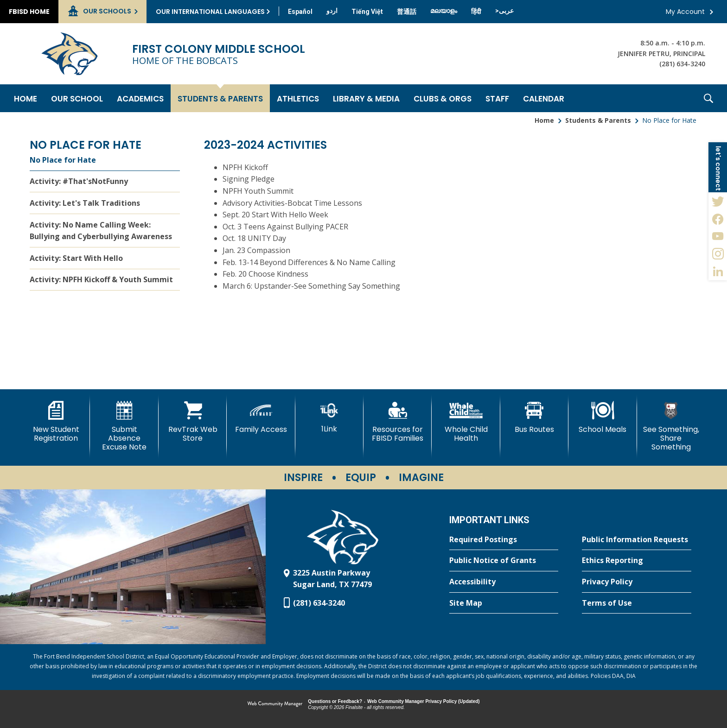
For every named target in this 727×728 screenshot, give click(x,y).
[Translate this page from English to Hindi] (476, 12)
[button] (708, 98)
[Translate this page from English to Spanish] (300, 12)
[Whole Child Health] (466, 422)
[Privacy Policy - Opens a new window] (637, 582)
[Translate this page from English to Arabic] (504, 11)
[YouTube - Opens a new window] (718, 236)
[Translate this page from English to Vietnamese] (367, 12)
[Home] (26, 98)
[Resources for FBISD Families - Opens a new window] (398, 422)
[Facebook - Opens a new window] (718, 219)
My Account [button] (685, 12)
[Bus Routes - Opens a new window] (534, 418)
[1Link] (329, 417)
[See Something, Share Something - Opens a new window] (671, 427)
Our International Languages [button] (210, 12)
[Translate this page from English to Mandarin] (407, 12)
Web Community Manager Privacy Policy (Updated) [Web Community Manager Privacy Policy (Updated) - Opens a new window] (424, 701)
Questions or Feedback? (335, 701)
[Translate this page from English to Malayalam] (444, 11)
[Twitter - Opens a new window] (718, 201)
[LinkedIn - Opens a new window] (718, 272)
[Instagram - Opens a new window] (718, 254)
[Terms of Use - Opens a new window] (637, 603)
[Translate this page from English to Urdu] (332, 11)
